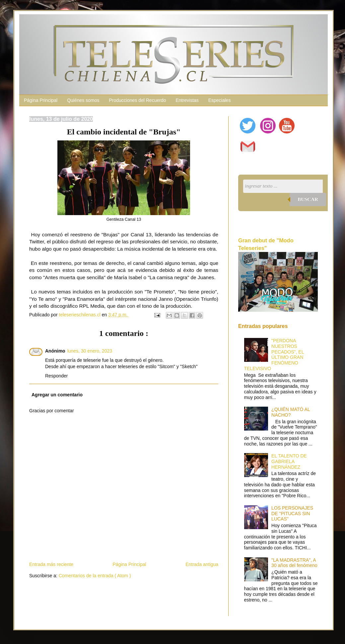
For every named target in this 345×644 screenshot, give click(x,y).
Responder (57, 376)
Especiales (220, 100)
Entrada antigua (202, 564)
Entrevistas (187, 100)
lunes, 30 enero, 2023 (90, 351)
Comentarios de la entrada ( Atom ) (95, 576)
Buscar (308, 199)
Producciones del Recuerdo (137, 100)
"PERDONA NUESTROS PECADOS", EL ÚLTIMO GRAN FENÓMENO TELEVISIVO (274, 355)
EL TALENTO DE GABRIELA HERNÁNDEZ (289, 461)
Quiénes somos (83, 100)
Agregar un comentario (57, 395)
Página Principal (41, 100)
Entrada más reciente (51, 564)
